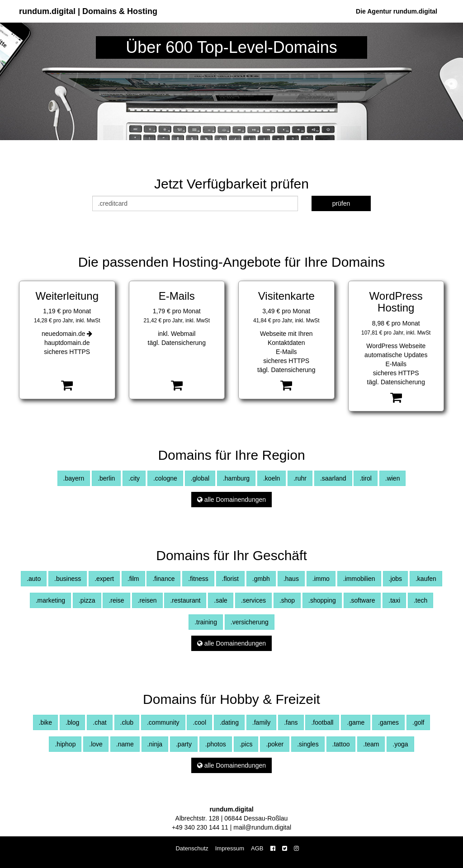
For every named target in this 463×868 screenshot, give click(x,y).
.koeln (272, 478)
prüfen (341, 203)
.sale (221, 600)
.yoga (400, 744)
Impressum (230, 848)
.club (127, 722)
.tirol (365, 478)
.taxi (394, 600)
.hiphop (65, 744)
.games (388, 722)
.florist (230, 579)
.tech (420, 600)
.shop (287, 600)
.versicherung (250, 622)
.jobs (396, 579)
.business (68, 579)
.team (371, 744)
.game (356, 722)
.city (134, 478)
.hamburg (236, 478)
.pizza (87, 600)
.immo (321, 579)
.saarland (333, 478)
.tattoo (341, 744)
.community (163, 722)
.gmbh (261, 579)
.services (253, 600)
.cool (199, 722)
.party (184, 744)
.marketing (50, 600)
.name (125, 744)
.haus (291, 579)
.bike (46, 722)
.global (200, 478)
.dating (229, 722)
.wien (393, 478)
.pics (246, 744)
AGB (257, 848)
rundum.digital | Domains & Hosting (88, 11)
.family (261, 722)
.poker (275, 744)
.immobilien (359, 579)
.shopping (322, 600)
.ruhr (300, 478)
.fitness (198, 579)
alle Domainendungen (231, 500)
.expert (104, 579)
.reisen (147, 600)
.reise (116, 600)
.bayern (74, 478)
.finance (163, 579)
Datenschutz (192, 848)
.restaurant (185, 600)
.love (96, 744)
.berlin (106, 478)
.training (206, 622)
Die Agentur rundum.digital (397, 11)
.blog (72, 722)
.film (133, 579)
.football (322, 722)
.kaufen (426, 579)
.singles (308, 744)
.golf (418, 722)
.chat (99, 722)
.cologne (165, 478)
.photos (216, 744)
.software (362, 600)
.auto (34, 579)
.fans (291, 722)
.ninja (155, 744)
